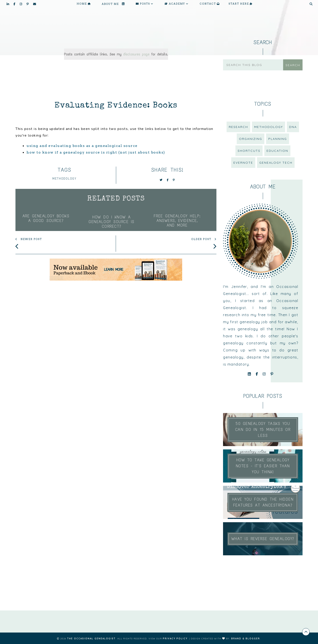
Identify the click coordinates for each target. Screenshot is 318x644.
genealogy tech (276, 163)
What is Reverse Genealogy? (263, 539)
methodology (65, 179)
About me (113, 4)
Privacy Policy (175, 639)
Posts (145, 4)
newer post (29, 240)
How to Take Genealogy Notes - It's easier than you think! (263, 466)
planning (278, 139)
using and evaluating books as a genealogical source (82, 146)
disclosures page (136, 54)
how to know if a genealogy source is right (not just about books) (96, 152)
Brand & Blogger (246, 639)
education (277, 151)
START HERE (241, 4)
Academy (177, 4)
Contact (210, 4)
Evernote (243, 163)
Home (84, 4)
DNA (293, 127)
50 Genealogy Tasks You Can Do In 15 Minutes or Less (263, 430)
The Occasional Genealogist (91, 639)
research (238, 127)
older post (204, 240)
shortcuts (249, 151)
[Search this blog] (254, 65)
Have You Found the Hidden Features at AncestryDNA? (263, 502)
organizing (251, 139)
